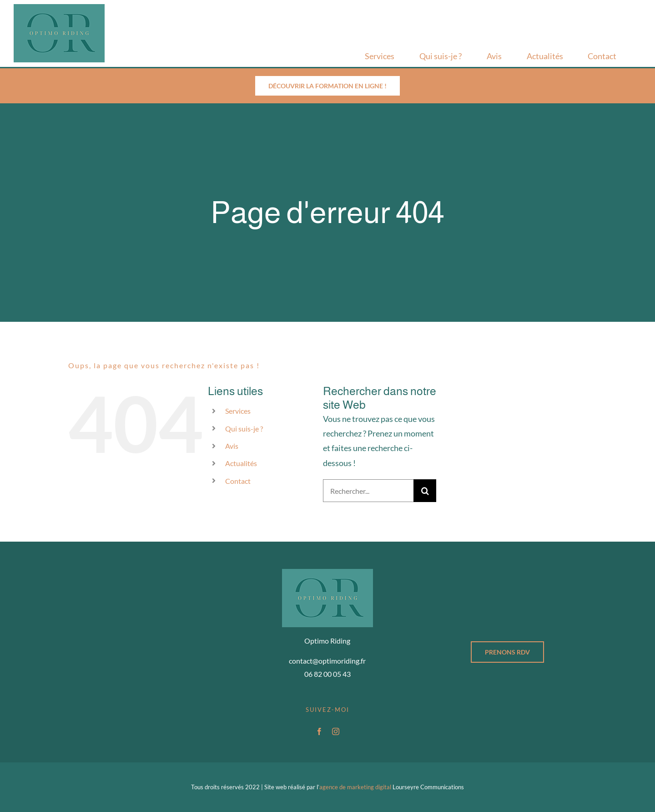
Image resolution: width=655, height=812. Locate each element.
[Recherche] (425, 491)
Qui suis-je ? (244, 429)
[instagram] (336, 731)
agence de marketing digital (355, 787)
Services (238, 411)
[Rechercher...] (368, 491)
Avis (232, 446)
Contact (238, 481)
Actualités (241, 463)
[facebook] (319, 731)
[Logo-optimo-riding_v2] (59, 8)
